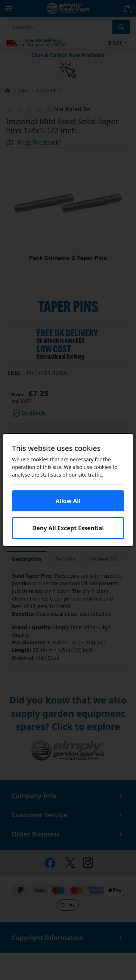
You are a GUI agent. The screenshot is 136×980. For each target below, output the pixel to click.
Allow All (68, 501)
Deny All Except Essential (68, 528)
